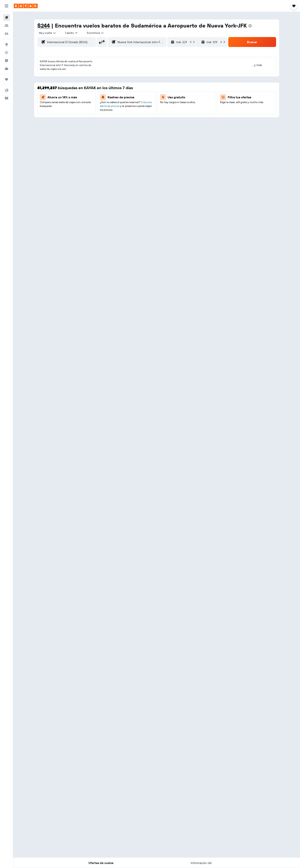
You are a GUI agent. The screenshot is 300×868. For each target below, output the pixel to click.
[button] (7, 6)
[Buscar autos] (7, 34)
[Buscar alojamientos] (7, 26)
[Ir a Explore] (7, 44)
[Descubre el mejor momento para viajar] (7, 61)
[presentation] (250, 26)
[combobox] (48, 33)
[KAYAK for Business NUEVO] (7, 69)
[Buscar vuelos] (7, 18)
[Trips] (7, 79)
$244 (44, 25)
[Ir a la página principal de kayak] (26, 6)
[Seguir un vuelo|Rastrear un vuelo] (7, 53)
